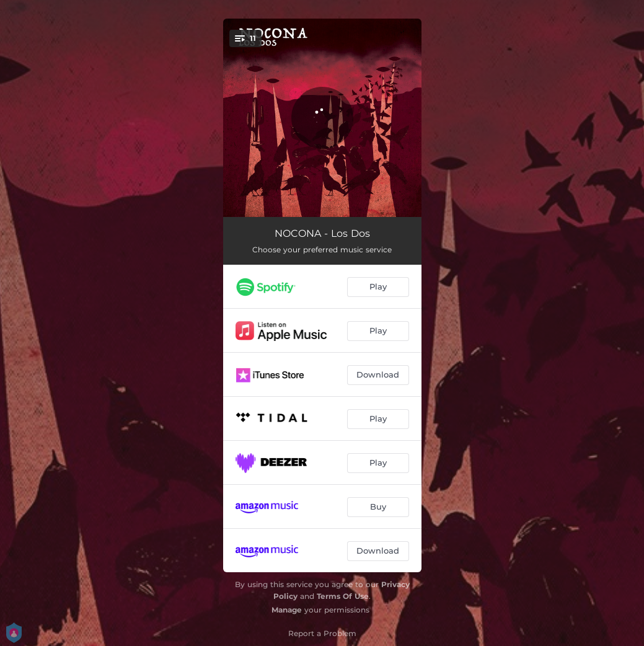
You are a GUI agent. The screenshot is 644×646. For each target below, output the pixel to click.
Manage (287, 610)
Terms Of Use (343, 596)
